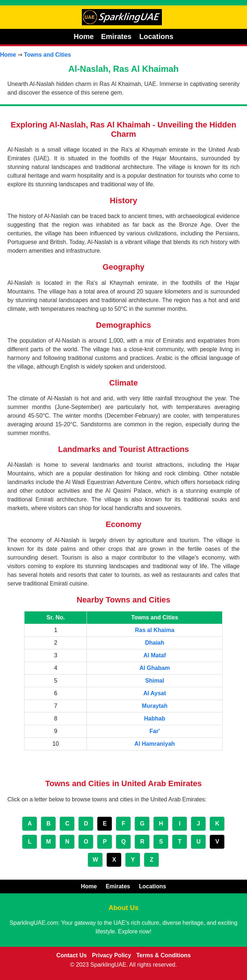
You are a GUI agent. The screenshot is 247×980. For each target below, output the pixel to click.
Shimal (155, 681)
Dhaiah (155, 643)
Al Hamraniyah (155, 744)
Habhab (155, 718)
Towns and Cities (47, 55)
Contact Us (71, 955)
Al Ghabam (155, 668)
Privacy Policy (112, 955)
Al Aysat (155, 693)
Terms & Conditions (164, 955)
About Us (123, 908)
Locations (156, 36)
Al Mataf (155, 655)
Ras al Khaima (155, 630)
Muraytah (155, 706)
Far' (155, 731)
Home (84, 36)
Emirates (117, 36)
